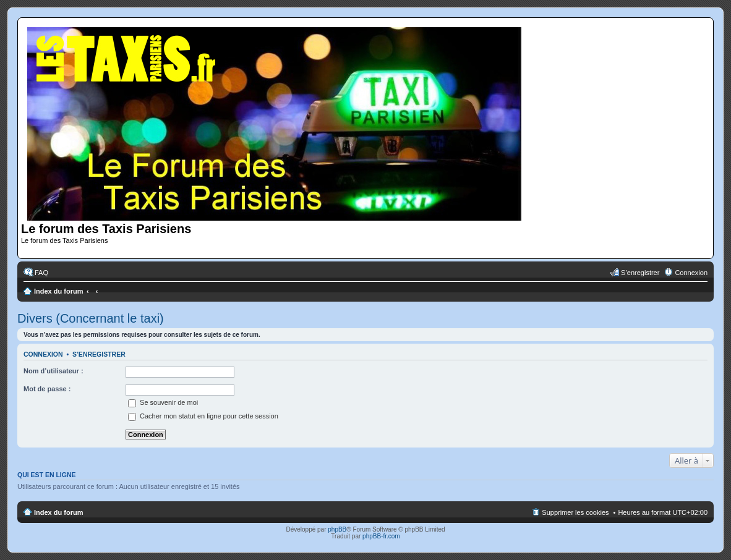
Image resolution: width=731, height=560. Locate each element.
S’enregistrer (99, 354)
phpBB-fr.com (381, 536)
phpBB (337, 529)
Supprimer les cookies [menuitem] (575, 512)
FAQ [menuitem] (41, 273)
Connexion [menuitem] (691, 273)
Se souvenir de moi (163, 402)
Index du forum (58, 291)
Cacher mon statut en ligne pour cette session (203, 416)
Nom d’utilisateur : (53, 371)
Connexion (43, 354)
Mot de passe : (47, 389)
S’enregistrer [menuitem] (640, 273)
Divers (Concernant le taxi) (91, 318)
